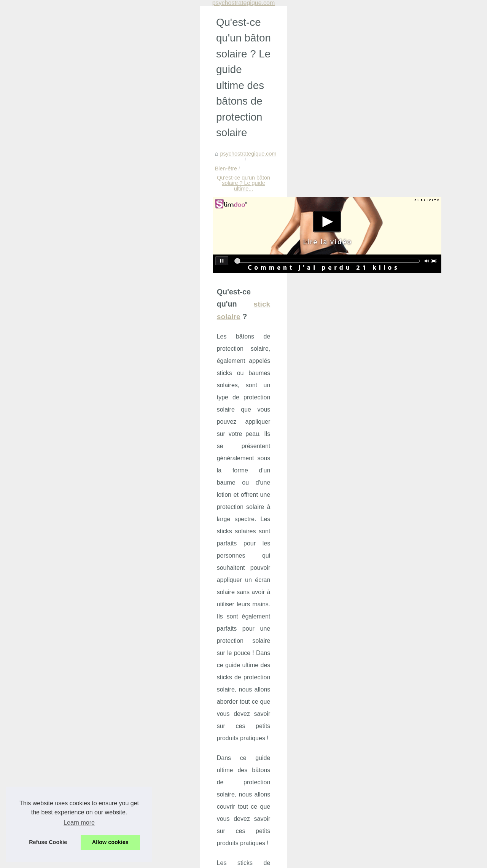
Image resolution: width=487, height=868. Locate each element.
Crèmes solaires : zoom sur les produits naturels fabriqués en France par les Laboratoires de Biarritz (179, 749)
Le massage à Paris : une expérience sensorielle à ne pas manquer (148, 784)
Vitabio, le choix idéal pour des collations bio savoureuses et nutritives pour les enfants (172, 810)
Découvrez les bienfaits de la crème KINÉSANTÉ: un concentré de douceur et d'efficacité (175, 796)
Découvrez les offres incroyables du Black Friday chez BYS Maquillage (153, 720)
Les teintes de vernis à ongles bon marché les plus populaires (289, 666)
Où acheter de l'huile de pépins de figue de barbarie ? (84, 666)
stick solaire (110, 188)
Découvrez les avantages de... (404, 518)
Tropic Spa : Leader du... (397, 398)
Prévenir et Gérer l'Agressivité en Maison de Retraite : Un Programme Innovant (162, 707)
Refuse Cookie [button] (48, 842)
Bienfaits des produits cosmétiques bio (113, 836)
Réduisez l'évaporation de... (401, 433)
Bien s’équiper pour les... (397, 502)
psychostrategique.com (51, 84)
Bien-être (97, 84)
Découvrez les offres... (394, 329)
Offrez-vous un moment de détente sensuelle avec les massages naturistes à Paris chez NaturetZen (174, 768)
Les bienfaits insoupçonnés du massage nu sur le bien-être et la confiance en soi (165, 733)
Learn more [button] (79, 823)
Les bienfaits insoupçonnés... (403, 346)
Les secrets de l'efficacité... (400, 535)
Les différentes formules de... (402, 570)
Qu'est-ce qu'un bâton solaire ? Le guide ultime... (174, 84)
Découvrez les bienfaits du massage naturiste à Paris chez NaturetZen (152, 823)
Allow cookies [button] (110, 842)
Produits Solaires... (390, 485)
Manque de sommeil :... (396, 277)
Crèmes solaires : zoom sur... (403, 363)
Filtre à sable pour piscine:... (401, 450)
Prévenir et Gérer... (390, 312)
